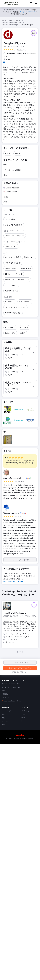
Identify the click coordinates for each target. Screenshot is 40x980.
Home (4, 20)
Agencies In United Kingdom (12, 23)
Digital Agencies (15, 20)
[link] (31, 3)
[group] (20, 817)
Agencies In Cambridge (10, 25)
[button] (34, 33)
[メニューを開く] (36, 3)
